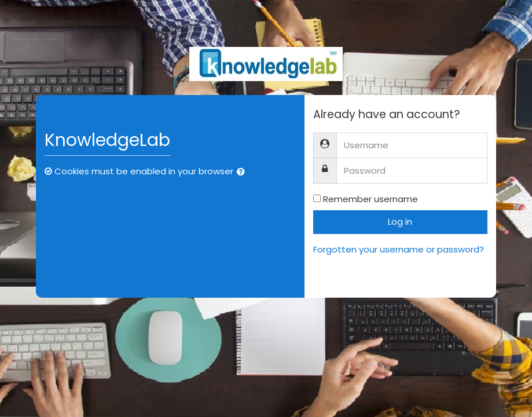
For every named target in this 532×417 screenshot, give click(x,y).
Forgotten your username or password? (399, 249)
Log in (400, 222)
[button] (243, 172)
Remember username (370, 199)
